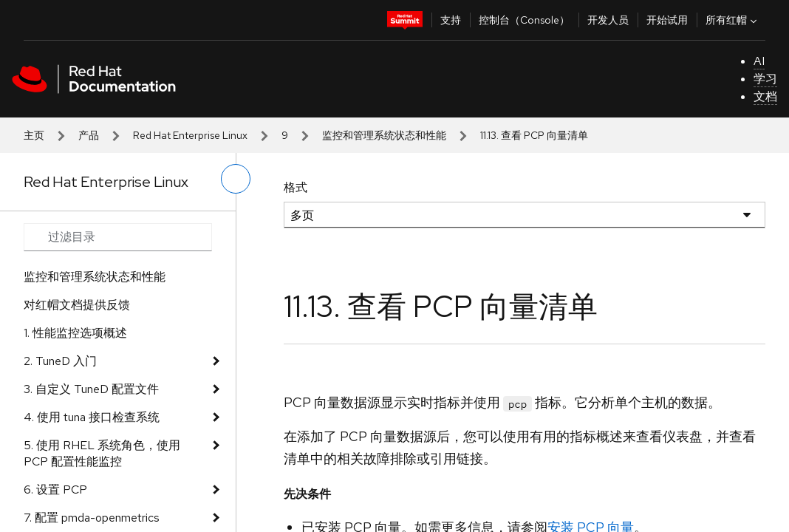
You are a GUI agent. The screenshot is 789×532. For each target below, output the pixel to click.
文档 (765, 96)
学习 (765, 79)
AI (759, 61)
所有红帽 (733, 20)
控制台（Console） (524, 20)
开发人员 (608, 20)
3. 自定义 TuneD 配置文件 (91, 389)
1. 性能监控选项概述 (75, 333)
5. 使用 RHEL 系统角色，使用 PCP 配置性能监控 (102, 453)
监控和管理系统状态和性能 (384, 135)
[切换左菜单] (236, 179)
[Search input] (118, 237)
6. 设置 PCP (55, 490)
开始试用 (667, 20)
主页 (34, 135)
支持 (451, 20)
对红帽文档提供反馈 (77, 305)
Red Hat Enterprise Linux (190, 135)
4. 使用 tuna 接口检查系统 (92, 417)
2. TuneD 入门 (60, 361)
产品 (89, 135)
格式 (296, 187)
